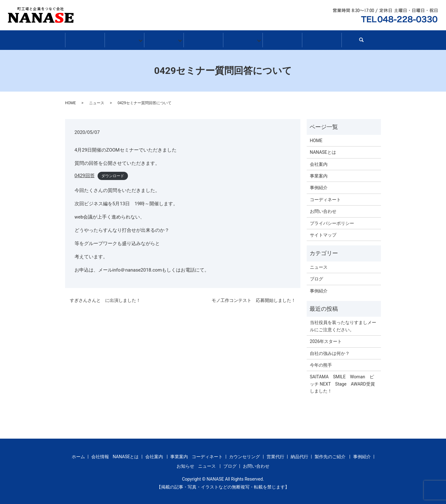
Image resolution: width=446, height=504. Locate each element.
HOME (70, 101)
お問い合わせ (322, 39)
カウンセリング (244, 454)
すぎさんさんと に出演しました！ (105, 298)
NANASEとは (323, 150)
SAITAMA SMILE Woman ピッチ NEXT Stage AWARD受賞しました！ (342, 382)
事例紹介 (203, 39)
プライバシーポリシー (332, 221)
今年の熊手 (321, 363)
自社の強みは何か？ (330, 351)
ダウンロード (113, 174)
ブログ (282, 39)
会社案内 (319, 162)
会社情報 (124, 39)
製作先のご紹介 (330, 454)
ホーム (85, 39)
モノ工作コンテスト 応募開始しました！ (254, 298)
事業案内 (164, 39)
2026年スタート (326, 339)
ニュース (97, 101)
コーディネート (325, 197)
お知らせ (243, 39)
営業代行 (275, 454)
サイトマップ (323, 233)
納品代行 (299, 454)
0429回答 (85, 173)
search (364, 41)
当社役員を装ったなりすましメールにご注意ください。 (343, 324)
